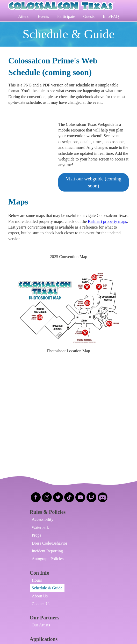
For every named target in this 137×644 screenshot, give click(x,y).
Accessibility (43, 519)
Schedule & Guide (47, 588)
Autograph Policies (48, 559)
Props (37, 535)
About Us (40, 596)
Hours (37, 580)
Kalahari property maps (107, 221)
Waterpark (40, 527)
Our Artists (41, 625)
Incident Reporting (47, 551)
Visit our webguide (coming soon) (94, 182)
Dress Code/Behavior (50, 543)
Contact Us (41, 604)
